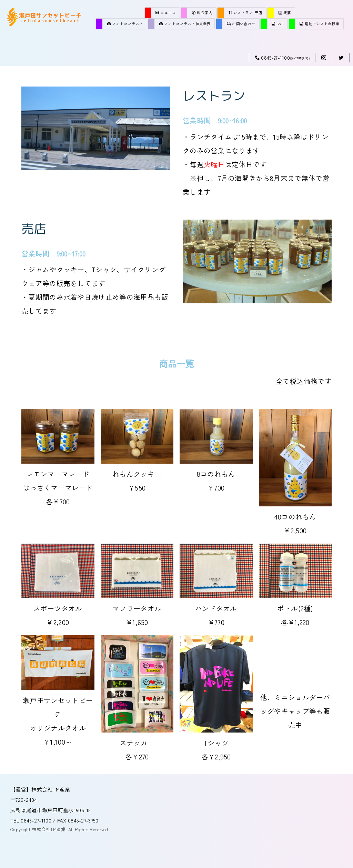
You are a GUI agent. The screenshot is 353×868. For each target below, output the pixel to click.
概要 (285, 13)
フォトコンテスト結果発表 (185, 24)
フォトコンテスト (125, 24)
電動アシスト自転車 (320, 24)
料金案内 (202, 13)
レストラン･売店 (246, 13)
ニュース (166, 13)
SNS (278, 24)
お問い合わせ (241, 24)
